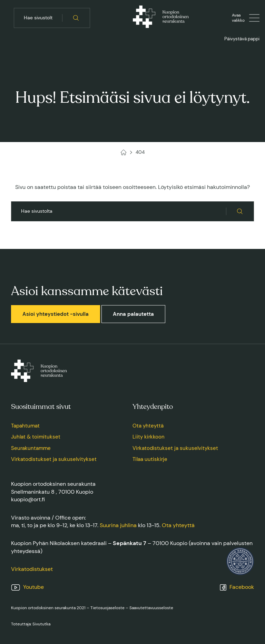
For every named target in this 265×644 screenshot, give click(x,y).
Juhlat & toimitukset (36, 437)
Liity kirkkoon (149, 437)
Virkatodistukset (32, 569)
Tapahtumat (25, 426)
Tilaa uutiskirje (150, 459)
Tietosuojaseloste (107, 608)
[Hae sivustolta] (76, 18)
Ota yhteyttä (148, 426)
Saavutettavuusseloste (151, 608)
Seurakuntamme (31, 448)
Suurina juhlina (118, 525)
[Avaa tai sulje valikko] (246, 18)
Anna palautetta (133, 314)
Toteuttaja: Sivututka (31, 624)
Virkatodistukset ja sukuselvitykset (54, 459)
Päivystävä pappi (242, 39)
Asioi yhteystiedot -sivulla (56, 314)
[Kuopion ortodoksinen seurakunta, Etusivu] (161, 18)
